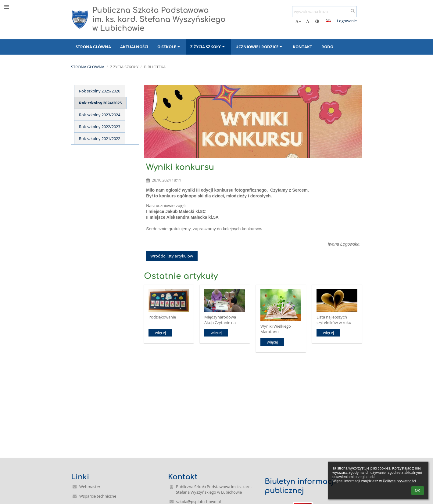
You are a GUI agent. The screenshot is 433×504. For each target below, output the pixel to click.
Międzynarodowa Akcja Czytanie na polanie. (220, 320)
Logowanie (347, 21)
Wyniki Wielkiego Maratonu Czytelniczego (276, 329)
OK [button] (418, 491)
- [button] (308, 21)
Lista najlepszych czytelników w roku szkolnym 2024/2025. (335, 320)
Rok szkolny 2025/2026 (100, 91)
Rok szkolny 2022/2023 (100, 127)
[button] (328, 21)
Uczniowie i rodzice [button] (259, 47)
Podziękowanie (162, 317)
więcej (160, 333)
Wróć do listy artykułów (172, 256)
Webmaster (90, 487)
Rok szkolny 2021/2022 (100, 139)
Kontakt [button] (302, 47)
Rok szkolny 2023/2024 (100, 115)
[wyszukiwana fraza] (324, 12)
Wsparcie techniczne (98, 496)
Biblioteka (155, 67)
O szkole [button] (169, 47)
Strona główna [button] (93, 47)
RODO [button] (327, 47)
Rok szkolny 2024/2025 (100, 103)
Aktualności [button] (134, 47)
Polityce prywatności (399, 481)
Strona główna (88, 67)
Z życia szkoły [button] (208, 47)
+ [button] (298, 21)
